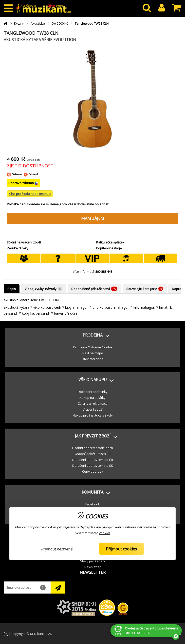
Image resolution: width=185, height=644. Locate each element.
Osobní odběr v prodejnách (92, 448)
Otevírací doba (93, 359)
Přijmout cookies (121, 549)
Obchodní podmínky (92, 392)
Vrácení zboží (93, 409)
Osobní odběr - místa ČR (93, 454)
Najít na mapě (93, 353)
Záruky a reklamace (93, 403)
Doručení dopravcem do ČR (93, 460)
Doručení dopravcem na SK (93, 466)
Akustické (38, 23)
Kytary (19, 23)
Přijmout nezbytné (57, 549)
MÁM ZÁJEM (93, 218)
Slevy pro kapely (93, 561)
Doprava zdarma (21, 183)
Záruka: (13, 248)
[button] (92, 335)
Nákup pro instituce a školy (93, 415)
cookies (104, 533)
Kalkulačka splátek (110, 242)
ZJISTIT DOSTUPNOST (30, 166)
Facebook (93, 504)
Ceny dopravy (93, 471)
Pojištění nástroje (109, 248)
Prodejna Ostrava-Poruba (93, 347)
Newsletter (92, 567)
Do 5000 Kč (60, 23)
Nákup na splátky (92, 398)
